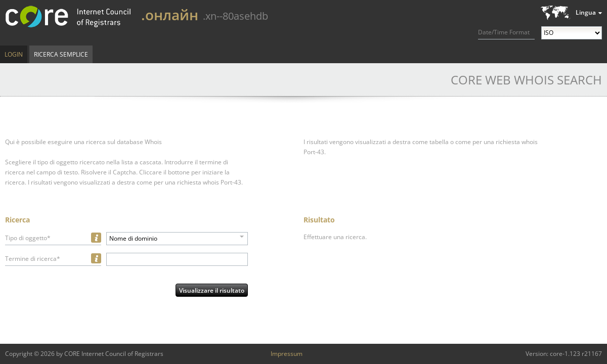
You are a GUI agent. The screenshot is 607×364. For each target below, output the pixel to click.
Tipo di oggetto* (28, 238)
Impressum (287, 354)
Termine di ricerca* (33, 259)
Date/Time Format (504, 32)
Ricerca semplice (61, 54)
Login (14, 54)
